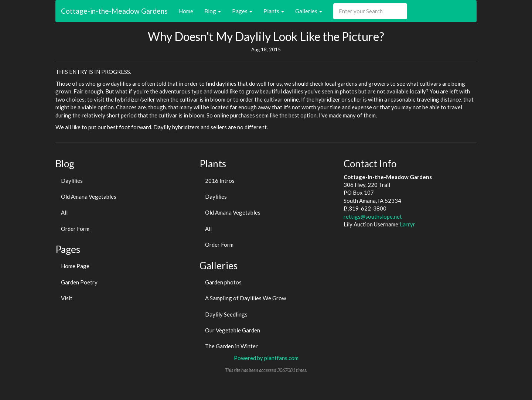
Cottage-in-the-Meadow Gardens (114, 11)
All (64, 212)
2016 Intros (220, 181)
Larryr (407, 224)
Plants (274, 11)
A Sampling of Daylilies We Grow (245, 298)
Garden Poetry (79, 282)
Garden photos (223, 282)
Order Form (75, 229)
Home (186, 11)
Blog (213, 11)
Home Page (75, 266)
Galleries (309, 11)
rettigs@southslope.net (373, 216)
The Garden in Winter (231, 346)
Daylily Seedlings (226, 314)
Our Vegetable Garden (233, 330)
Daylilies (72, 181)
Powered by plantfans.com (266, 358)
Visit (67, 298)
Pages (242, 11)
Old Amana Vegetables (89, 196)
